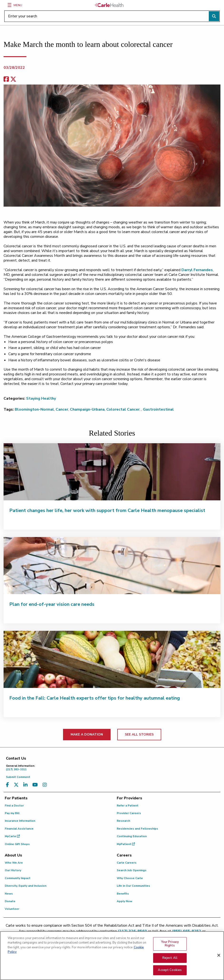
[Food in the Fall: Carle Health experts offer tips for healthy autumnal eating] (112, 659)
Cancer (62, 409)
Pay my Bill (12, 813)
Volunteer (12, 909)
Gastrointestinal (158, 409)
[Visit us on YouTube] (35, 785)
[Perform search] (214, 16)
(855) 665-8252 (187, 931)
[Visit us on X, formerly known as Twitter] (16, 785)
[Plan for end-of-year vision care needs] (112, 566)
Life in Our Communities (133, 886)
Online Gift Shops (17, 844)
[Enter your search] (112, 16)
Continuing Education (132, 836)
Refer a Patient (128, 806)
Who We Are (14, 863)
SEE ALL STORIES (139, 734)
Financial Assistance (19, 829)
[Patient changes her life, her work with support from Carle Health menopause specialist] (112, 472)
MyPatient (126, 844)
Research (123, 821)
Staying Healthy (41, 398)
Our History (13, 870)
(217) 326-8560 (132, 931)
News (9, 894)
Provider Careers (129, 813)
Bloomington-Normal (34, 409)
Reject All (170, 959)
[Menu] (10, 5)
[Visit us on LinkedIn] (25, 785)
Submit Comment (18, 777)
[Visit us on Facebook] (7, 785)
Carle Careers (127, 863)
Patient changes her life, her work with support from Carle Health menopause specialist (107, 510)
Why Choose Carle (130, 878)
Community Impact (18, 878)
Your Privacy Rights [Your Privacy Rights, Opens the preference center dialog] (170, 945)
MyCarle (12, 836)
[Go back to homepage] (109, 5)
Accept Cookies (170, 971)
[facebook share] (6, 79)
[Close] (219, 957)
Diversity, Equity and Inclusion (26, 886)
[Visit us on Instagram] (45, 785)
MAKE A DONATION (87, 734)
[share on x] (13, 79)
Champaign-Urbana (87, 409)
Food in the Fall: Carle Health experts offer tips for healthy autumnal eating (95, 698)
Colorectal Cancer (123, 409)
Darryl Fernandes (197, 270)
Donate (10, 901)
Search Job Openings (132, 870)
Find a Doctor (14, 806)
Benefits (123, 894)
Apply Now (124, 901)
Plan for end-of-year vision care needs (52, 604)
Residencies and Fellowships (137, 829)
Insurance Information (20, 821)
